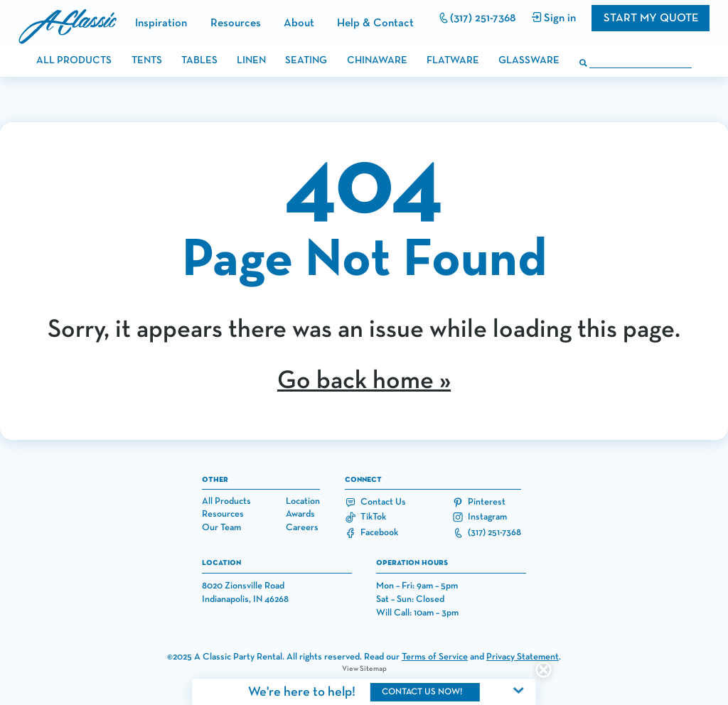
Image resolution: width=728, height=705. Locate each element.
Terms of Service (435, 657)
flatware (453, 60)
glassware (529, 60)
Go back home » (364, 381)
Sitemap (373, 669)
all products (74, 60)
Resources (236, 23)
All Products (226, 501)
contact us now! (422, 692)
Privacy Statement (523, 657)
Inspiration (161, 23)
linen (251, 60)
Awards (300, 514)
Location (303, 501)
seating (306, 60)
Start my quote (651, 18)
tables (199, 60)
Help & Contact (375, 23)
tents (147, 60)
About (299, 23)
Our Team (221, 528)
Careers (302, 528)
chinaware (377, 60)
